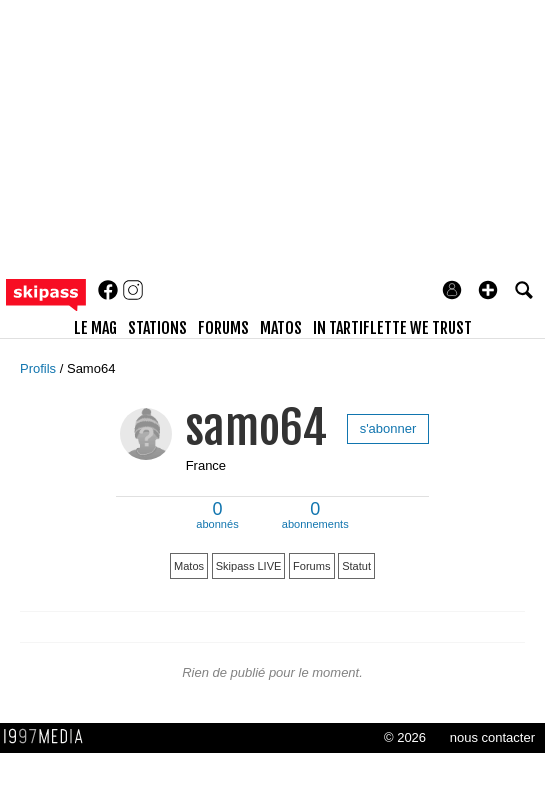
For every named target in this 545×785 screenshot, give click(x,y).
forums (223, 328)
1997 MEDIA (49, 737)
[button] (488, 290)
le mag (95, 328)
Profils (40, 368)
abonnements (315, 516)
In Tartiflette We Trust (392, 328)
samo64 (256, 427)
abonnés (217, 516)
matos (281, 328)
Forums (311, 566)
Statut (356, 566)
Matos (189, 566)
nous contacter (492, 737)
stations (157, 328)
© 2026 (405, 737)
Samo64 (91, 368)
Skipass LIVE (249, 566)
